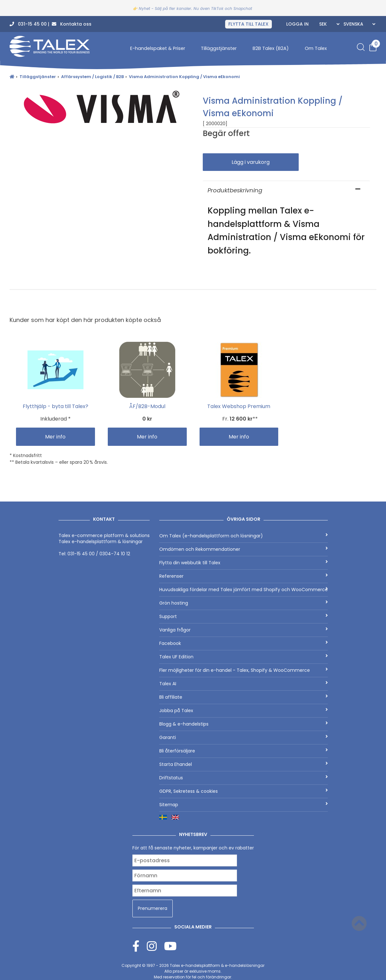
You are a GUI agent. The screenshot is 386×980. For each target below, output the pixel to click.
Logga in (297, 24)
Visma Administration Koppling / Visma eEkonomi (184, 77)
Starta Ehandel (244, 764)
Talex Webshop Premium (239, 406)
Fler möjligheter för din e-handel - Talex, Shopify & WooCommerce (244, 670)
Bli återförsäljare (244, 751)
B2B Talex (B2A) (271, 48)
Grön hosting (244, 603)
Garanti (244, 737)
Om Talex (316, 48)
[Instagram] (155, 946)
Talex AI (244, 684)
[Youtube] (170, 946)
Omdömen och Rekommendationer (244, 549)
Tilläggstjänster (219, 48)
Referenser (244, 576)
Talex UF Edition (244, 657)
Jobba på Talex (244, 711)
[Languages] (358, 24)
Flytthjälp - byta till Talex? (55, 406)
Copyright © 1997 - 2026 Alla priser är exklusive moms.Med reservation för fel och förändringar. (193, 971)
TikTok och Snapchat (232, 8)
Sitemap (244, 805)
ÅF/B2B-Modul (147, 406)
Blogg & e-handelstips (244, 724)
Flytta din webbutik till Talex (244, 563)
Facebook (244, 643)
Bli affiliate (244, 697)
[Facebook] (140, 946)
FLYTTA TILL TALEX (248, 24)
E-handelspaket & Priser (158, 48)
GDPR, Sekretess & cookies (244, 791)
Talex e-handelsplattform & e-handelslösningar (217, 965)
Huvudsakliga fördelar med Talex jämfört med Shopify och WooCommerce (244, 590)
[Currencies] (328, 24)
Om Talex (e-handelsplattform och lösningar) (244, 536)
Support (244, 616)
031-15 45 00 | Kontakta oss (51, 24)
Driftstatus (244, 778)
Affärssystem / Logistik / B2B (92, 77)
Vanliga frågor (244, 630)
